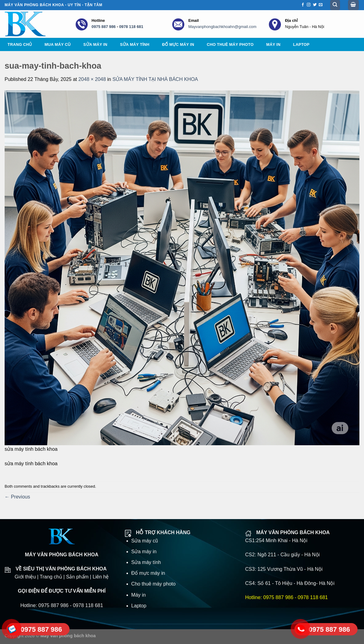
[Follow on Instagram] (309, 5)
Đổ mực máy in (178, 44)
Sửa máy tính (135, 44)
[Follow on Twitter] (315, 5)
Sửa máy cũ (145, 541)
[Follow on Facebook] (303, 5)
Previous (17, 497)
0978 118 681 (131, 27)
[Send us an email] (321, 5)
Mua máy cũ (58, 44)
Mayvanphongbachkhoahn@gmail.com (222, 27)
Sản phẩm (77, 577)
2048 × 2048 (92, 79)
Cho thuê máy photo (230, 44)
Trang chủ (20, 44)
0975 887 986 (104, 27)
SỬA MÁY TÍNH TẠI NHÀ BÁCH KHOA (155, 79)
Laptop (301, 44)
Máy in (273, 44)
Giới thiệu (25, 577)
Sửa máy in (95, 44)
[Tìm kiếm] (335, 5)
